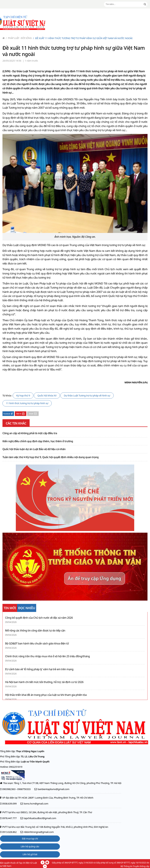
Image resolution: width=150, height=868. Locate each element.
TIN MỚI (10, 608)
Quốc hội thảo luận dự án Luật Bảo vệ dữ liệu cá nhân (34, 449)
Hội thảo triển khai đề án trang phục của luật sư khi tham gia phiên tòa (46, 695)
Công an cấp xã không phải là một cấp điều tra (30, 433)
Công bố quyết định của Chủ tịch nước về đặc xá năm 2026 (39, 618)
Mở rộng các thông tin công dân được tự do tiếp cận (35, 631)
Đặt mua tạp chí (30, 839)
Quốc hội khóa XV (47, 395)
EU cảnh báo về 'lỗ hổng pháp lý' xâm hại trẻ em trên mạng (39, 669)
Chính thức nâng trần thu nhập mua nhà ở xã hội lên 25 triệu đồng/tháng (47, 656)
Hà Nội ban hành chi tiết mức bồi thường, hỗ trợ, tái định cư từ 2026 (44, 682)
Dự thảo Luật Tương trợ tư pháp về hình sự (87, 395)
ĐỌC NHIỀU (27, 608)
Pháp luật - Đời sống (19, 38)
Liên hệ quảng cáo (30, 846)
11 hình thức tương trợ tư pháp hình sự (27, 403)
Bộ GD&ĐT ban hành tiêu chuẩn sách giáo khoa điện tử (37, 644)
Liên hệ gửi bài (30, 854)
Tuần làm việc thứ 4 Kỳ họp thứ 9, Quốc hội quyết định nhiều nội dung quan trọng (50, 457)
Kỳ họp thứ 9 (23, 395)
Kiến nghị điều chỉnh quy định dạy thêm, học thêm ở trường (38, 441)
